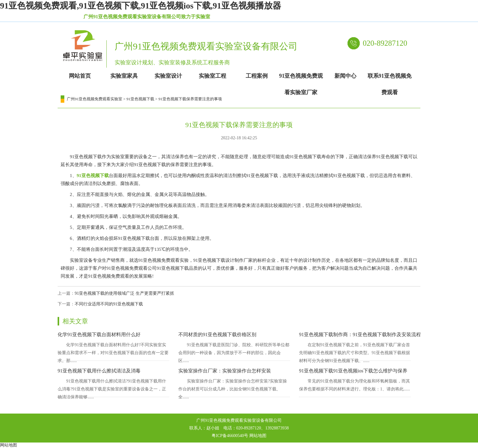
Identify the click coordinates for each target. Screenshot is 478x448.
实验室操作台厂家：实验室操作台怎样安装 (225, 371)
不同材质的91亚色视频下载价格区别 (217, 334)
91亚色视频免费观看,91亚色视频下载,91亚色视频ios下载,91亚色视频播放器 (141, 6)
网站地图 (258, 436)
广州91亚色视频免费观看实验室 (95, 99)
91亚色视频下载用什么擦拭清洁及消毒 (99, 371)
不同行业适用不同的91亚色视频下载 (109, 304)
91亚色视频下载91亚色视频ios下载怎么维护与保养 (353, 371)
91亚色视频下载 (140, 99)
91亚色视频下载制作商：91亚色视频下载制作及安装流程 (360, 334)
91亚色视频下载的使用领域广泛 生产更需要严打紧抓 (124, 293)
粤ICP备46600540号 (230, 436)
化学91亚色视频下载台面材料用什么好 (99, 334)
